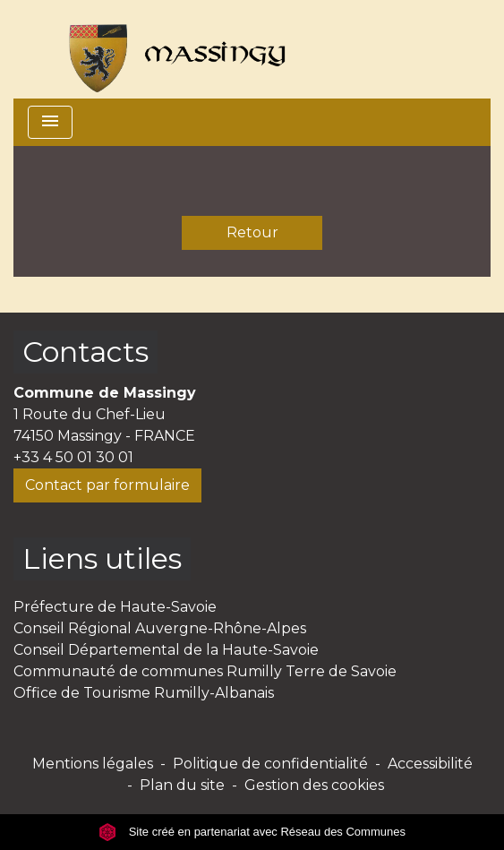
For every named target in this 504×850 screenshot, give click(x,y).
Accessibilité (430, 764)
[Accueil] (169, 49)
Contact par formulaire (107, 485)
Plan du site (182, 785)
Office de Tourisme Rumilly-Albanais (144, 693)
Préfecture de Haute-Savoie (115, 607)
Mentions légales (93, 764)
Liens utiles (102, 558)
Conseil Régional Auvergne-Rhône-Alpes (160, 628)
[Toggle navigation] (50, 122)
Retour (252, 232)
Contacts (85, 352)
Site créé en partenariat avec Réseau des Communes (252, 832)
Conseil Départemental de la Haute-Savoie (166, 650)
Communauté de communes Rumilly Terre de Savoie (205, 671)
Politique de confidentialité (270, 764)
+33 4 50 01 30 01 (73, 457)
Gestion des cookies (314, 785)
